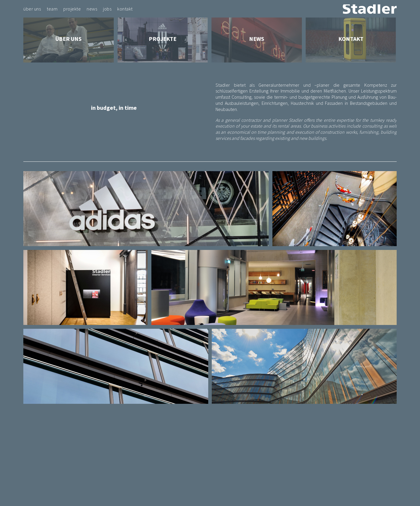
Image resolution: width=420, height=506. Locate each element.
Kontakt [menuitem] (125, 9)
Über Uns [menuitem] (32, 9)
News (257, 39)
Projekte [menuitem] (72, 9)
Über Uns (69, 39)
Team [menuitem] (52, 9)
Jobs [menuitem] (107, 9)
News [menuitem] (92, 9)
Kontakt (351, 39)
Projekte (163, 39)
